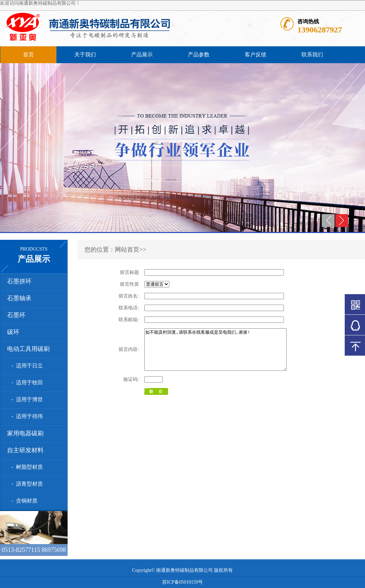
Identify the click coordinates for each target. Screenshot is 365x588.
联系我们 (312, 55)
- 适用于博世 (26, 399)
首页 (28, 55)
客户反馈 (255, 55)
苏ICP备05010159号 (182, 582)
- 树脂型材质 (26, 467)
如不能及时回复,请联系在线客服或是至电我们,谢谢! (224, 354)
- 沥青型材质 (26, 484)
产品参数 (199, 55)
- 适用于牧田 (26, 382)
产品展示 (142, 55)
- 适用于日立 (26, 366)
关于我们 (85, 55)
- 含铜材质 (23, 501)
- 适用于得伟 (26, 416)
